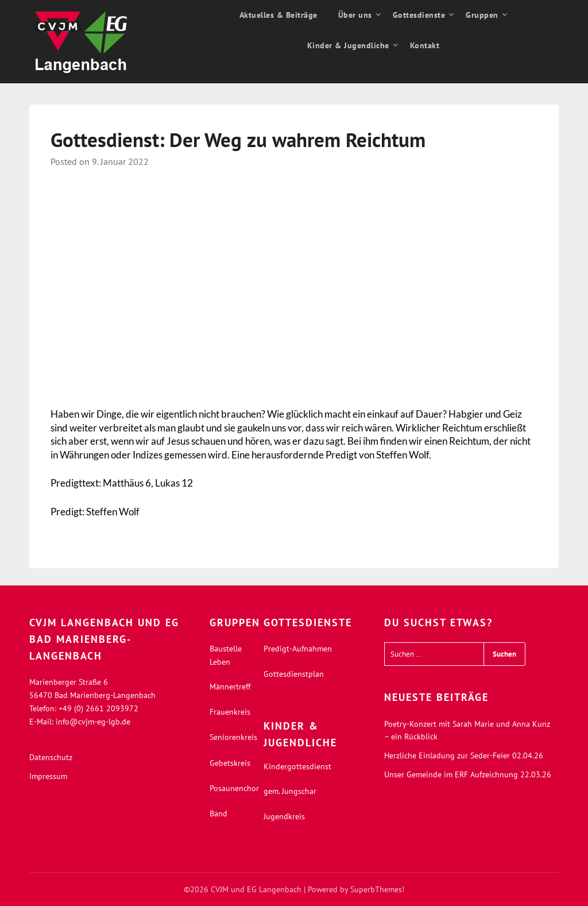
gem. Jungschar (290, 791)
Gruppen (482, 15)
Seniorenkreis (233, 737)
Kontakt (425, 45)
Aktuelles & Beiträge (278, 15)
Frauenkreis (230, 712)
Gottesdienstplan (294, 674)
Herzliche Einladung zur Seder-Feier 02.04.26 (464, 755)
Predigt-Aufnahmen (298, 649)
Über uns (355, 15)
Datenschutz (51, 757)
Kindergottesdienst (297, 766)
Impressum (48, 776)
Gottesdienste (419, 15)
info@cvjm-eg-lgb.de (93, 722)
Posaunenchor (234, 788)
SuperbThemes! (377, 889)
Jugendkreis (284, 816)
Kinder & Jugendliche (348, 45)
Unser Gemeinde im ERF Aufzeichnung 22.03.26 (468, 774)
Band (218, 814)
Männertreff (230, 687)
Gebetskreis (230, 763)
